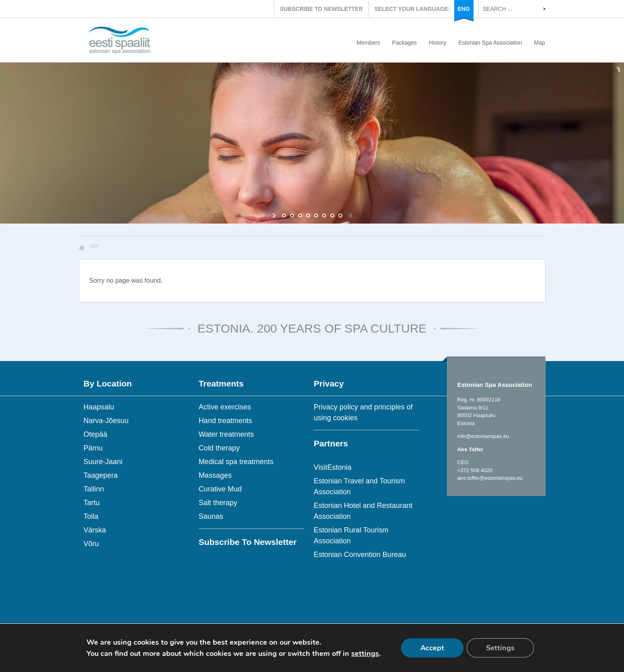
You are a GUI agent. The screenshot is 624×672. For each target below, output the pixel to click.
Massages (215, 475)
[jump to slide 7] (332, 216)
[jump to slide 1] (284, 216)
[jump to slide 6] (324, 216)
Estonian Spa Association (490, 43)
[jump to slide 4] (308, 216)
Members (368, 43)
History (438, 43)
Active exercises (225, 407)
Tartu (92, 503)
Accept (432, 648)
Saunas (211, 516)
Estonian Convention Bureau (360, 555)
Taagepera (101, 475)
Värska (95, 530)
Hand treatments (226, 421)
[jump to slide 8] (340, 216)
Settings (500, 648)
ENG (463, 9)
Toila (91, 516)
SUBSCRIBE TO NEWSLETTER (321, 9)
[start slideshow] (275, 216)
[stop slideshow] (349, 216)
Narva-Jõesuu (106, 421)
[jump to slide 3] (300, 216)
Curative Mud (220, 489)
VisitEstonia (333, 467)
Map (539, 43)
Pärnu (93, 448)
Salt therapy (218, 503)
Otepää (96, 434)
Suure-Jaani (103, 462)
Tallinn (94, 489)
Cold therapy (219, 448)
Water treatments (226, 434)
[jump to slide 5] (316, 216)
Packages (405, 43)
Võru (91, 544)
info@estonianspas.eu (483, 436)
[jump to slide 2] (292, 216)
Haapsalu (99, 407)
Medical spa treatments (236, 462)
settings (365, 654)
